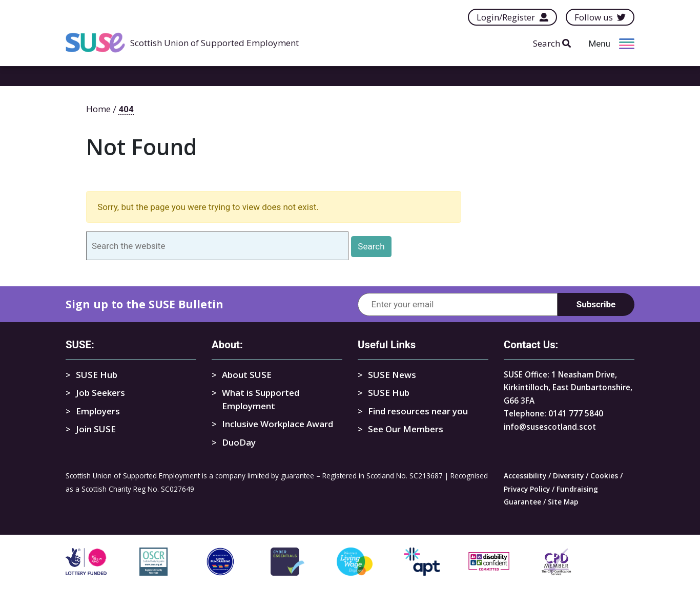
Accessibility (525, 476)
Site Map (563, 502)
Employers (98, 411)
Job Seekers (100, 393)
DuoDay (239, 442)
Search (552, 43)
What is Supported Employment (261, 399)
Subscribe (596, 304)
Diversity (568, 476)
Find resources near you (418, 411)
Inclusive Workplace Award (277, 424)
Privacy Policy (527, 489)
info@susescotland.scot (550, 427)
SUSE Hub (97, 375)
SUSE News (392, 375)
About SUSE (247, 375)
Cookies (604, 476)
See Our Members (406, 429)
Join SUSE (96, 429)
